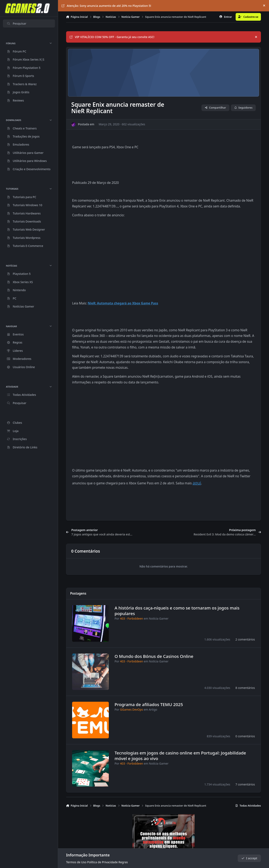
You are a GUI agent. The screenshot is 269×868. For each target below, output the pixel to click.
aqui (197, 483)
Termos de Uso (76, 862)
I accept (249, 858)
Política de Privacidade (102, 862)
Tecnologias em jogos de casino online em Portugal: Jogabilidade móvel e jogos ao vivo (180, 756)
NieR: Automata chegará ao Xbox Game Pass (123, 303)
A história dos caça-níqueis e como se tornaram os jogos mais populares (177, 611)
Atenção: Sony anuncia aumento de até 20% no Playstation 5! (106, 6)
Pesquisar (16, 23)
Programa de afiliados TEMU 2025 (149, 704)
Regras (123, 862)
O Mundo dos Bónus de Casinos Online (154, 656)
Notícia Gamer (159, 618)
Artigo (153, 709)
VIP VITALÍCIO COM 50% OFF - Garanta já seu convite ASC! (112, 37)
